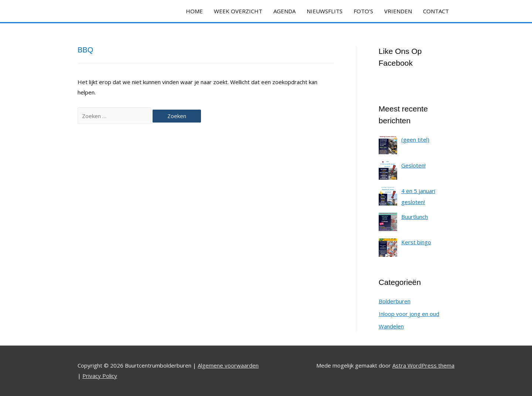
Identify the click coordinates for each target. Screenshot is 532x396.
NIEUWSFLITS (325, 11)
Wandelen (391, 326)
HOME (194, 11)
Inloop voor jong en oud (409, 314)
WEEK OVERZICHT (238, 11)
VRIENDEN (398, 11)
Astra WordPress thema (423, 365)
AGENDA (284, 11)
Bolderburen (395, 301)
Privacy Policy (100, 376)
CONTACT (436, 11)
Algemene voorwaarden (228, 365)
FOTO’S (363, 11)
